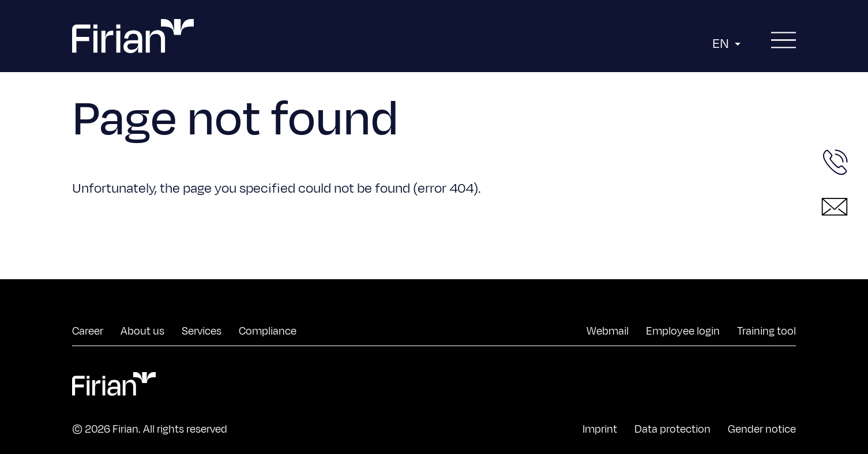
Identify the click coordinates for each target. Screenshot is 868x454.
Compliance (268, 331)
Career (88, 331)
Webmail (608, 331)
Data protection (672, 429)
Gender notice (762, 429)
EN (728, 44)
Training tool (766, 331)
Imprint (600, 429)
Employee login (683, 331)
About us (142, 331)
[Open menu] (784, 41)
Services (202, 331)
